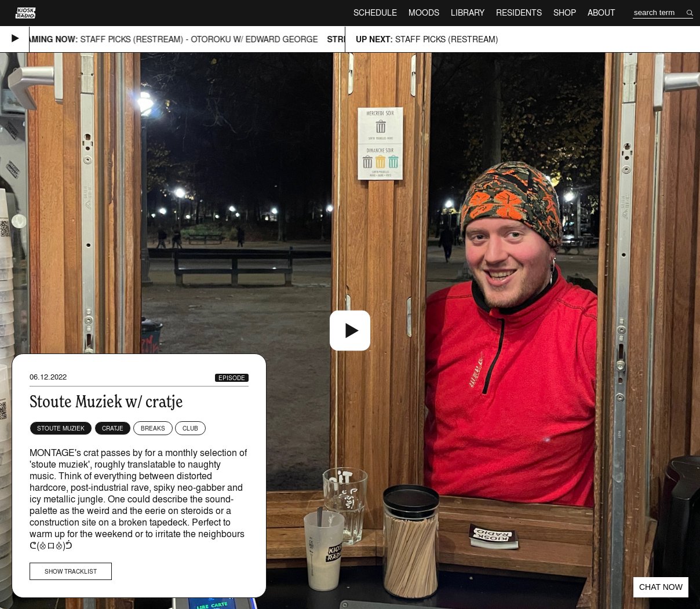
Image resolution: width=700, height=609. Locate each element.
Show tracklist (71, 571)
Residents (519, 12)
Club (190, 428)
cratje (113, 428)
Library (468, 12)
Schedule (375, 12)
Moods (424, 12)
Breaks (153, 428)
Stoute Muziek (61, 428)
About (601, 12)
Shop (565, 12)
